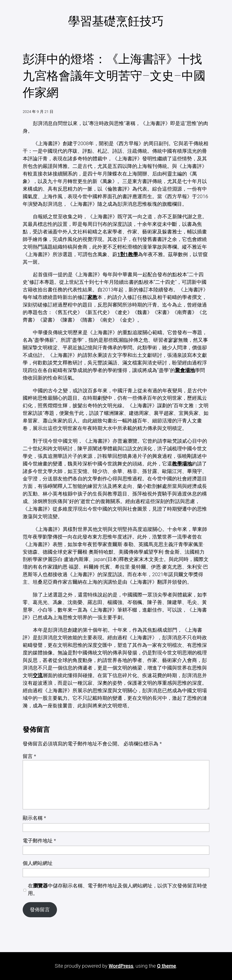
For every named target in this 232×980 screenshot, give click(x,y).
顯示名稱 (34, 818)
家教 (92, 297)
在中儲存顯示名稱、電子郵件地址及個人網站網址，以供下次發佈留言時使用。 (117, 889)
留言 (29, 756)
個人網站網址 (38, 863)
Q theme (166, 966)
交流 (38, 675)
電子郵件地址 (39, 841)
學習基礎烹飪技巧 (116, 21)
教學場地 (182, 464)
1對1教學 (128, 254)
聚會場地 (185, 370)
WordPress (121, 966)
